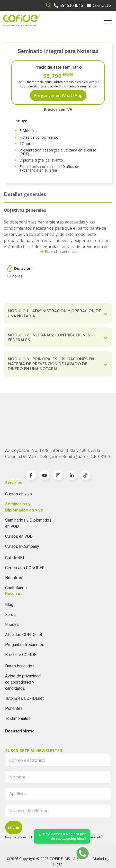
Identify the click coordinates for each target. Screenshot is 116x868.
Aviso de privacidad (90, 811)
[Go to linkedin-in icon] (72, 450)
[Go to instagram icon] (58, 450)
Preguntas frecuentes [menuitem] (25, 619)
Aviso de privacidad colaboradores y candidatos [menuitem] (23, 656)
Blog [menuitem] (9, 579)
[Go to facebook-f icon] (31, 450)
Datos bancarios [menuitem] (20, 640)
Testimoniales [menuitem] (18, 693)
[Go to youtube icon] (44, 450)
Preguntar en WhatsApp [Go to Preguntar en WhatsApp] (58, 95)
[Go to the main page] (21, 20)
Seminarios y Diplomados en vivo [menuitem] (24, 481)
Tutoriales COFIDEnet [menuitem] (24, 673)
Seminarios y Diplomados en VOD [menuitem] (28, 498)
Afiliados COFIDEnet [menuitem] (24, 609)
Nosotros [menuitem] (14, 552)
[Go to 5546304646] (68, 5)
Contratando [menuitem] (16, 562)
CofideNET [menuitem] (15, 532)
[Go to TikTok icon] (85, 450)
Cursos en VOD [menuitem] (19, 511)
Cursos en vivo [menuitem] (19, 468)
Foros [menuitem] (10, 589)
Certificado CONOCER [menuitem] (25, 542)
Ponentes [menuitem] (14, 683)
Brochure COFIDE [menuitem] (21, 629)
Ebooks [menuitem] (12, 599)
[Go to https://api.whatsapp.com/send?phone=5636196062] (83, 853)
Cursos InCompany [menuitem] (22, 521)
